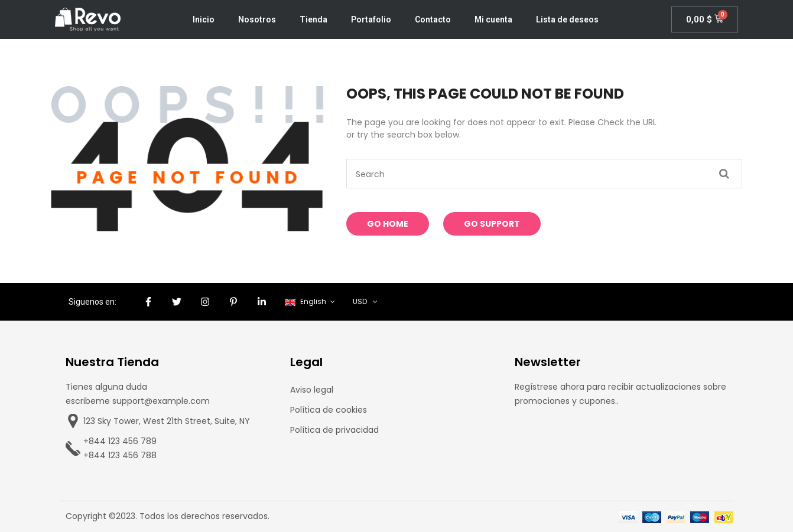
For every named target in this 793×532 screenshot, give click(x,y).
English (306, 301)
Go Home (388, 224)
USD (360, 301)
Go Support (492, 224)
